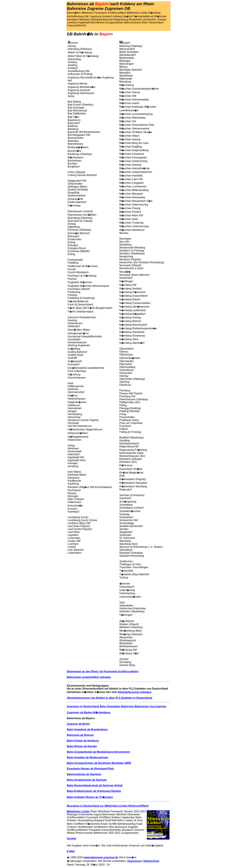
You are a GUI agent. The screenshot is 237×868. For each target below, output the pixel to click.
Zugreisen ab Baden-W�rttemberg (89, 712)
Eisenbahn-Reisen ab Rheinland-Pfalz (90, 769)
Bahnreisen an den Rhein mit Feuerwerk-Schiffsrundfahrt (103, 671)
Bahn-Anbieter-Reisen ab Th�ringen (90, 797)
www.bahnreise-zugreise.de (101, 857)
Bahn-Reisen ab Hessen (82, 746)
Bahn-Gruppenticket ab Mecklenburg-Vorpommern (98, 752)
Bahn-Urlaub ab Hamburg (83, 741)
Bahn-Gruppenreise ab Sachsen (87, 780)
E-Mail (71, 851)
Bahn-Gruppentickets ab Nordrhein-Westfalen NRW (99, 763)
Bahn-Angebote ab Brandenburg (87, 729)
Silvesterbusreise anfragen (135, 692)
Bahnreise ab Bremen (80, 735)
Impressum (134, 861)
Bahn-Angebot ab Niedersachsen (88, 757)
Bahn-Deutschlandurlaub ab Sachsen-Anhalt (95, 785)
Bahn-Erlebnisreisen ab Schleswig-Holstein (94, 791)
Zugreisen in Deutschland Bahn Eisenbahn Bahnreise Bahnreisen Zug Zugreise (117, 706)
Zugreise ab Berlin (78, 724)
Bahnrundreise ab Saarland (84, 774)
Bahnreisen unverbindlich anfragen (89, 677)
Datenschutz (151, 861)
